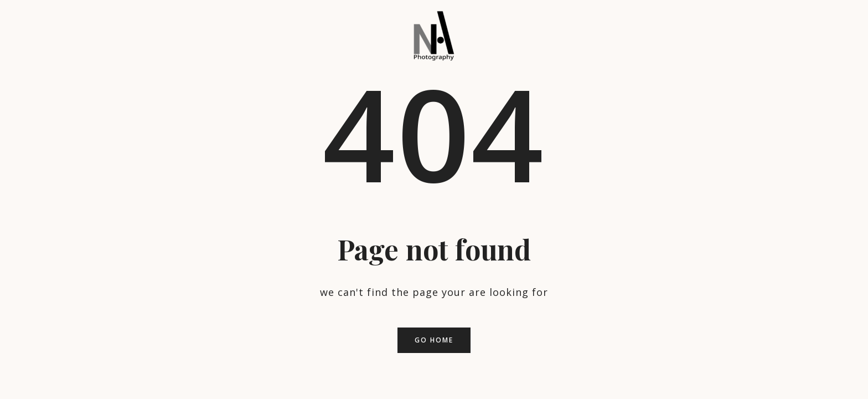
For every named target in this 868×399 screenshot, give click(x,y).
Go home (434, 340)
